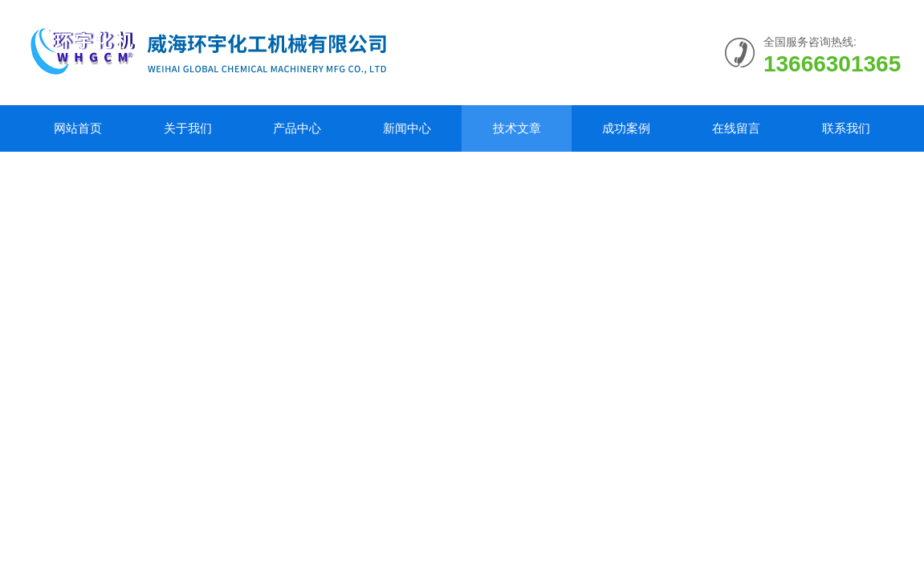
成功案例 (626, 128)
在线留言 (736, 128)
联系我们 (846, 128)
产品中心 (297, 128)
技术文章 (517, 128)
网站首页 (78, 128)
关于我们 (188, 128)
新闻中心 (407, 128)
